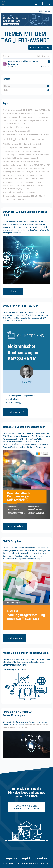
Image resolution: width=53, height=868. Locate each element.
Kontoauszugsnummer (23, 155)
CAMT (16, 113)
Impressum (12, 858)
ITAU (28, 151)
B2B (37, 110)
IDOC (35, 148)
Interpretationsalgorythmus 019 (14, 151)
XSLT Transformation (29, 192)
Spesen (12, 186)
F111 (48, 135)
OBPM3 (42, 165)
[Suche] (36, 3)
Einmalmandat (25, 124)
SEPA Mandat (39, 179)
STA (21, 186)
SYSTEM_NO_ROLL (19, 189)
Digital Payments (37, 120)
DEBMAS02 (25, 121)
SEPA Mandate (8, 182)
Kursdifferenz (42, 154)
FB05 (5, 140)
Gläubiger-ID (22, 148)
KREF (34, 155)
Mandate (26, 158)
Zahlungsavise (38, 196)
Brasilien (10, 114)
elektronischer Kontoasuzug (16, 127)
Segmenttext (7, 179)
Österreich (24, 199)
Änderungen (15, 199)
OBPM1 (36, 165)
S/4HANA (33, 172)
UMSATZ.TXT (31, 189)
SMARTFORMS (34, 182)
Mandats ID (34, 158)
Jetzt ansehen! (15, 638)
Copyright (26, 858)
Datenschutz (40, 858)
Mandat (20, 158)
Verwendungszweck (12, 192)
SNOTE (42, 182)
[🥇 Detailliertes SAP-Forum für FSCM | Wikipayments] (3, 3)
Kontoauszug (8, 155)
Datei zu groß (43, 117)
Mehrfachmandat (9, 165)
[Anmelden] (43, 3)
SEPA (15, 179)
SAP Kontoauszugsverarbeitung (34, 175)
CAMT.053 (24, 113)
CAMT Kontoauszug (10, 117)
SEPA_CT (17, 182)
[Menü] (50, 3)
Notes (31, 165)
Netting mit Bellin (22, 165)
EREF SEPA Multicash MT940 (13, 135)
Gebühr (39, 144)
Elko (28, 131)
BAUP (41, 110)
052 (4, 110)
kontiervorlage (35, 151)
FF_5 (21, 144)
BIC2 (4, 114)
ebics (5, 124)
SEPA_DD (24, 182)
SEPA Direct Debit (26, 179)
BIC (49, 110)
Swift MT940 (7, 189)
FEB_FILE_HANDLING (37, 140)
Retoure (17, 168)
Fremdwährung (30, 144)
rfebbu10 (24, 168)
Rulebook (41, 168)
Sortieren (6, 186)
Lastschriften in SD (9, 158)
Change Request (28, 117)
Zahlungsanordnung (10, 196)
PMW (48, 165)
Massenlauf (35, 161)
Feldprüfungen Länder (11, 144)
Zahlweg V (7, 199)
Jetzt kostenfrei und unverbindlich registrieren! (27, 807)
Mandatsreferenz (9, 161)
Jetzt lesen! (13, 291)
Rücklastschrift (22, 172)
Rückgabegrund (8, 172)
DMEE (47, 120)
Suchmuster (38, 185)
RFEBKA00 (32, 168)
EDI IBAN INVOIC (13, 124)
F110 (43, 134)
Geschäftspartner (10, 148)
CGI (19, 117)
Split (17, 186)
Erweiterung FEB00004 (32, 135)
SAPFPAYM (7, 175)
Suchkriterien (28, 186)
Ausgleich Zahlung (27, 110)
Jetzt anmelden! (15, 412)
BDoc (45, 110)
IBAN (30, 148)
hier (25, 669)
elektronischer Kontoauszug (14, 131)
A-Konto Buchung (12, 110)
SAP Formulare (43, 172)
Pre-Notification (8, 168)
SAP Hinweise (16, 175)
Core (36, 117)
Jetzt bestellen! (15, 526)
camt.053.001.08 (37, 113)
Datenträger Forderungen (12, 121)
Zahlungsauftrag (24, 196)
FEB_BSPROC (18, 139)
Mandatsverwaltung (23, 161)
